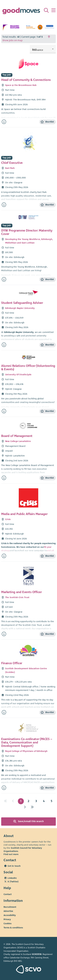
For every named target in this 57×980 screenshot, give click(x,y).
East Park (10, 168)
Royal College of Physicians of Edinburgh (26, 751)
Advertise (8, 911)
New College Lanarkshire (18, 441)
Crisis (8, 519)
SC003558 (37, 954)
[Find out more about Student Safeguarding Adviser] (4, 345)
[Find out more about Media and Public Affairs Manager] (4, 556)
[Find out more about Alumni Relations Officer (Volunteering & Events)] (4, 411)
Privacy (7, 919)
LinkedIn (12, 878)
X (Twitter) (13, 882)
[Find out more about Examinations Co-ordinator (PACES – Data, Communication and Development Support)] (4, 788)
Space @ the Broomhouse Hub (21, 85)
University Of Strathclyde (18, 375)
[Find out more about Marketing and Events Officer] (4, 634)
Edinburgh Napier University (20, 308)
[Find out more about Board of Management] (4, 478)
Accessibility (10, 915)
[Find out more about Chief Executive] (4, 205)
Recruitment (10, 907)
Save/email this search (29, 822)
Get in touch (14, 866)
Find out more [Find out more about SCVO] (11, 854)
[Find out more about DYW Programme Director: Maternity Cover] (4, 279)
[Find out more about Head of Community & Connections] (4, 122)
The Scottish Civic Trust (17, 597)
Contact (8, 894)
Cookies (8, 923)
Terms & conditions (13, 928)
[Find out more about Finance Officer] (4, 712)
